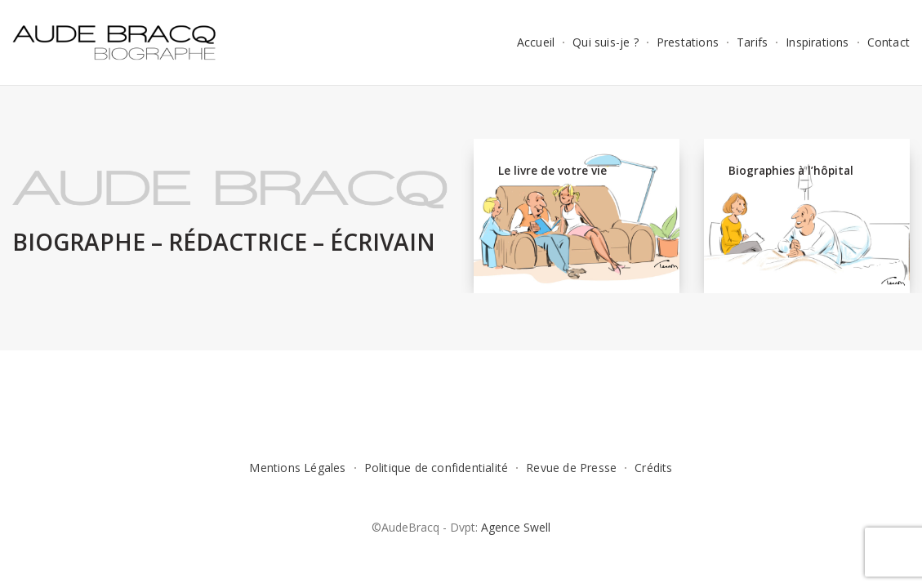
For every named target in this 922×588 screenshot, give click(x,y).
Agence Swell (516, 527)
